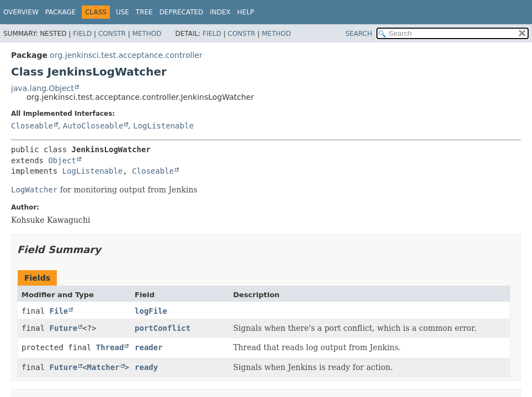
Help (246, 12)
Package (60, 12)
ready (146, 367)
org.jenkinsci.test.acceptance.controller (126, 55)
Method (147, 34)
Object (62, 160)
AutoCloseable (93, 126)
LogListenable (163, 126)
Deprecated (182, 12)
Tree (144, 12)
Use (123, 12)
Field (82, 34)
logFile (151, 311)
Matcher (103, 367)
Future (64, 328)
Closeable (32, 126)
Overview (21, 12)
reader (149, 347)
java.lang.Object (42, 88)
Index (220, 12)
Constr (112, 34)
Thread (110, 347)
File (59, 311)
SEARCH (359, 34)
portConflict (163, 328)
